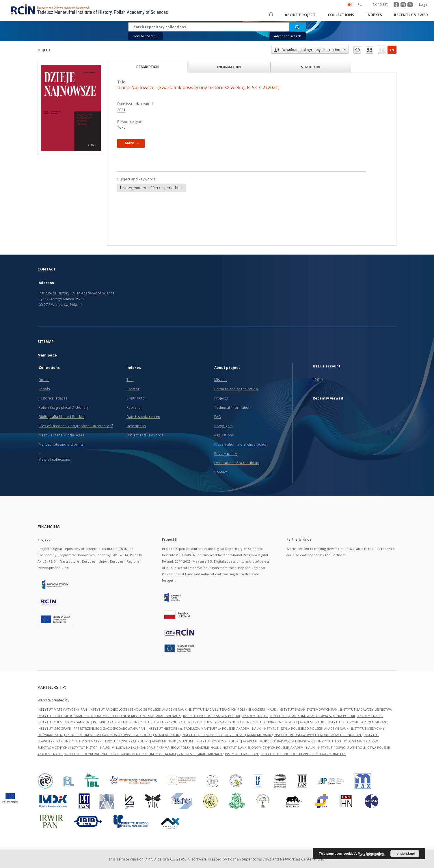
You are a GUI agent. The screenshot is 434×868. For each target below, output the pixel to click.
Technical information (232, 407)
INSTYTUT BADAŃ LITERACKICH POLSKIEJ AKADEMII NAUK (233, 709)
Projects (221, 398)
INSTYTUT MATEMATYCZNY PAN (63, 709)
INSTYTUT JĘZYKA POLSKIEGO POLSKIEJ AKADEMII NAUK (306, 728)
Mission (221, 380)
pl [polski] (360, 4)
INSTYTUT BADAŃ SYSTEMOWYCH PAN (309, 709)
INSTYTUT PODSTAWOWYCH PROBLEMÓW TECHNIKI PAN (318, 735)
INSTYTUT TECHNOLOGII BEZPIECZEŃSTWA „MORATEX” (303, 754)
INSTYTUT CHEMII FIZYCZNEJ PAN (160, 722)
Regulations (224, 435)
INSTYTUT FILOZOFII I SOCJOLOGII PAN (357, 722)
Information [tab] (229, 67)
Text (121, 127)
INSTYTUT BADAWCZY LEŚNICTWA (366, 709)
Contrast (380, 4)
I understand (405, 854)
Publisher (134, 407)
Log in (318, 379)
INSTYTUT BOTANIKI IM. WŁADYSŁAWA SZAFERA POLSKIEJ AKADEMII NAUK (326, 716)
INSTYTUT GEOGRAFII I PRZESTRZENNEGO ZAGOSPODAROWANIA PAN (92, 728)
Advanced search (288, 36)
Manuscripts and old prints (61, 444)
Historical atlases (53, 398)
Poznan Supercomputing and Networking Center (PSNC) (277, 859)
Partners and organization (236, 389)
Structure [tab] (311, 67)
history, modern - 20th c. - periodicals (152, 188)
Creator (133, 389)
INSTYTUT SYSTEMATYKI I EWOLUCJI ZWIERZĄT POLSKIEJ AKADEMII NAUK (121, 741)
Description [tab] (147, 67)
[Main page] (271, 15)
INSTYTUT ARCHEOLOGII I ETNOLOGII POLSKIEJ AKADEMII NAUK (138, 709)
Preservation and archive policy (241, 444)
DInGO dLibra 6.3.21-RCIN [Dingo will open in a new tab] (167, 859)
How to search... (146, 36)
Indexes (374, 15)
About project (300, 15)
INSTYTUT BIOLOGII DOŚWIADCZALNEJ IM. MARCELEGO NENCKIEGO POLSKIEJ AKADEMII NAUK (109, 716)
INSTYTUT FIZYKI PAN (242, 754)
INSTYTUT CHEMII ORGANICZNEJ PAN (216, 722)
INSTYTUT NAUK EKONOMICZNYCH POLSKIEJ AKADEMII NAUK (269, 747)
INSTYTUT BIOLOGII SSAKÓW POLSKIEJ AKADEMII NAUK (225, 716)
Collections (341, 15)
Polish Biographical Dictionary (64, 407)
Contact (221, 472)
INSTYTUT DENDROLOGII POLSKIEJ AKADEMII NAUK (286, 722)
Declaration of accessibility (237, 463)
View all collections (54, 459)
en (392, 50)
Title (130, 380)
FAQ (218, 417)
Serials (44, 389)
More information (371, 854)
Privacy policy (226, 454)
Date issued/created (143, 417)
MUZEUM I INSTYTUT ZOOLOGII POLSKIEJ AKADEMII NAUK (223, 741)
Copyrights (223, 426)
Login (424, 4)
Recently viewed (411, 15)
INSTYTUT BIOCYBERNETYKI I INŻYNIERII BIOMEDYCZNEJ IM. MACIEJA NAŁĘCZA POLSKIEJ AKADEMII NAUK (144, 754)
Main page (47, 355)
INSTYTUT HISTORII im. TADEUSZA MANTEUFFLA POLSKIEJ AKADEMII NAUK (205, 728)
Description (136, 426)
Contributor (136, 398)
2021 (121, 110)
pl (382, 50)
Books (44, 380)
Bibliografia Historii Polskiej (62, 417)
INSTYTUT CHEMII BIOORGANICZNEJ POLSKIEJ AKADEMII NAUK (85, 722)
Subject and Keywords (145, 435)
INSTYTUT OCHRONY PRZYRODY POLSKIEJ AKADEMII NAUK (227, 735)
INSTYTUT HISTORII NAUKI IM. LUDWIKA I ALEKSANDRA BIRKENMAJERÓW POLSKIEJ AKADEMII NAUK (145, 747)
